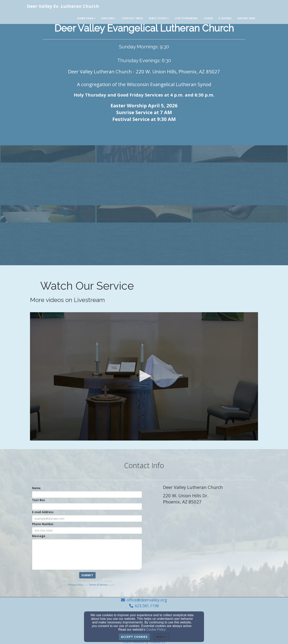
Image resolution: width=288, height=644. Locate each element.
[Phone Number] (87, 530)
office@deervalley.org (147, 600)
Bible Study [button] (159, 18)
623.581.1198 (147, 606)
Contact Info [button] (132, 18)
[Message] (87, 554)
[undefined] (48, 176)
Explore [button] (109, 18)
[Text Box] (87, 506)
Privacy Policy (76, 585)
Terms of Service (98, 585)
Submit (87, 575)
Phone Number (43, 524)
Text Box (38, 500)
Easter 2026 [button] (246, 18)
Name (36, 488)
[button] (144, 376)
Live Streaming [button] (186, 18)
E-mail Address (43, 512)
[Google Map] (210, 549)
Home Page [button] (86, 18)
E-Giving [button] (225, 18)
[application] (144, 376)
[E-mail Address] (87, 518)
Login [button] (208, 18)
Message (39, 536)
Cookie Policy (156, 630)
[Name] (87, 494)
